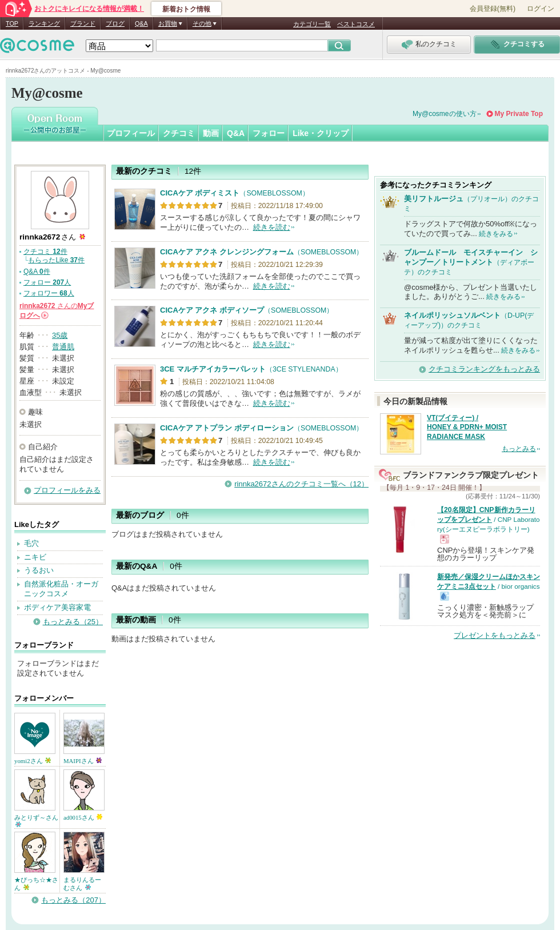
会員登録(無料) (493, 9)
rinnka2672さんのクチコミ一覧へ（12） (301, 484)
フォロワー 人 (49, 293)
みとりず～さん (36, 821)
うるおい (39, 570)
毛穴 (31, 543)
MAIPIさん (83, 761)
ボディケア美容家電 (57, 607)
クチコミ (179, 133)
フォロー (269, 133)
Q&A (141, 23)
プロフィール (131, 133)
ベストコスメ (356, 24)
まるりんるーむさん (82, 884)
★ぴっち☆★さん (36, 884)
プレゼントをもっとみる (495, 635)
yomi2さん (33, 761)
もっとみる (519, 449)
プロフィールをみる (67, 490)
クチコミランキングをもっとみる (484, 369)
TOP (12, 23)
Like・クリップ (321, 133)
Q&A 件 (37, 272)
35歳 (60, 335)
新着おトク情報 (186, 9)
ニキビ (35, 557)
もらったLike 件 (56, 260)
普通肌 (63, 347)
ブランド (83, 23)
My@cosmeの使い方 (445, 114)
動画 (211, 133)
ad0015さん (83, 817)
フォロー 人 (47, 282)
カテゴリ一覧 (312, 24)
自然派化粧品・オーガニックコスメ (61, 589)
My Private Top (519, 114)
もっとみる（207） (73, 900)
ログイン (541, 9)
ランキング (44, 23)
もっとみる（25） (73, 622)
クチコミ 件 (45, 252)
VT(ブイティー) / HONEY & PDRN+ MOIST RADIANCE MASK (467, 428)
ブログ (115, 23)
